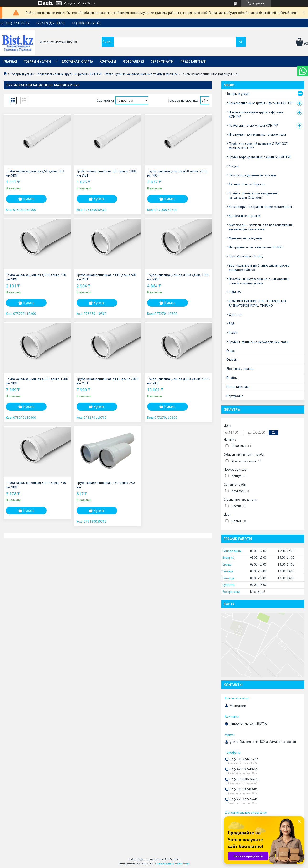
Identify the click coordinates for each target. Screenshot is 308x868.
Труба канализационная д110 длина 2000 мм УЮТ (108, 381)
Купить (29, 199)
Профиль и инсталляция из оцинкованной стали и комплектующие (259, 281)
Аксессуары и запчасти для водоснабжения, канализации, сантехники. (261, 227)
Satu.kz (175, 859)
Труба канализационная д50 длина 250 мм (106, 485)
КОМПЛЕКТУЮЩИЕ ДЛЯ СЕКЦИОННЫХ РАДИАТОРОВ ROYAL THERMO (258, 303)
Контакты (108, 62)
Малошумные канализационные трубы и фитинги (142, 74)
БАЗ (232, 324)
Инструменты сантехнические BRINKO (256, 247)
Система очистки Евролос (247, 184)
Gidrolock (236, 315)
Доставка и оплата (77, 62)
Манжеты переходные (245, 238)
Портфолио (235, 396)
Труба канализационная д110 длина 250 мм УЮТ (36, 277)
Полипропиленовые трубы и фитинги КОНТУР (256, 114)
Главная (10, 62)
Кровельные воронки (244, 216)
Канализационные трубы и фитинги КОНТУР (70, 74)
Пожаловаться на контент (172, 863)
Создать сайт (73, 3)
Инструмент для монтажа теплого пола (257, 134)
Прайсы (232, 378)
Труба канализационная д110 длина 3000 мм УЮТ (178, 381)
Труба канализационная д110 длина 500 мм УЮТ (107, 277)
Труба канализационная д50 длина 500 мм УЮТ (35, 173)
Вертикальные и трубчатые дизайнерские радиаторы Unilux (259, 268)
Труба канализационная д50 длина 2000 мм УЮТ (177, 173)
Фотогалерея (133, 62)
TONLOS (235, 292)
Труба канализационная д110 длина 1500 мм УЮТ (37, 381)
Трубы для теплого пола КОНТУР (253, 125)
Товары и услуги (37, 62)
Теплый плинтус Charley (246, 256)
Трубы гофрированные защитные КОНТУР (260, 157)
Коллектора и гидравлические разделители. (261, 207)
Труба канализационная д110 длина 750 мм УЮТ (36, 485)
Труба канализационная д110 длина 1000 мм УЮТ (178, 277)
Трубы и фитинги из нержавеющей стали (258, 342)
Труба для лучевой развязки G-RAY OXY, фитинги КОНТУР (258, 146)
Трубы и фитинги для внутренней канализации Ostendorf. (253, 195)
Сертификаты (162, 62)
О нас (230, 351)
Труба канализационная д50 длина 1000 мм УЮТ (107, 173)
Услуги (233, 166)
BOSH (233, 333)
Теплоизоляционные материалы (252, 175)
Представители (193, 62)
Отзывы (232, 359)
